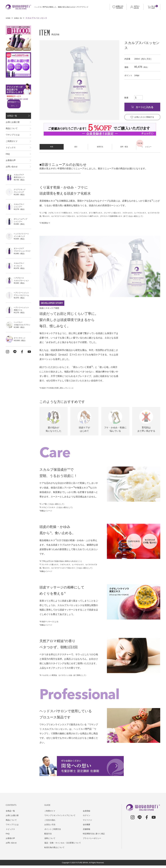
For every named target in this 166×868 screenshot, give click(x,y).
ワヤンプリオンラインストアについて (61, 815)
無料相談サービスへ (17, 104)
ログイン (87, 815)
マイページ (88, 820)
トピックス (11, 160)
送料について (50, 838)
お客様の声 (11, 177)
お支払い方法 (50, 824)
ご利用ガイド (12, 151)
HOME (9, 18)
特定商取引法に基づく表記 (95, 834)
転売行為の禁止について (55, 850)
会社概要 (87, 824)
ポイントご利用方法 (53, 829)
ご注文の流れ (50, 820)
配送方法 (48, 834)
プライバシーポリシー (93, 838)
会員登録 (87, 811)
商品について (12, 134)
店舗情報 (87, 829)
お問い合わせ (12, 185)
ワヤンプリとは (13, 142)
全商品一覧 (20, 18)
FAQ (8, 168)
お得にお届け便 (13, 125)
